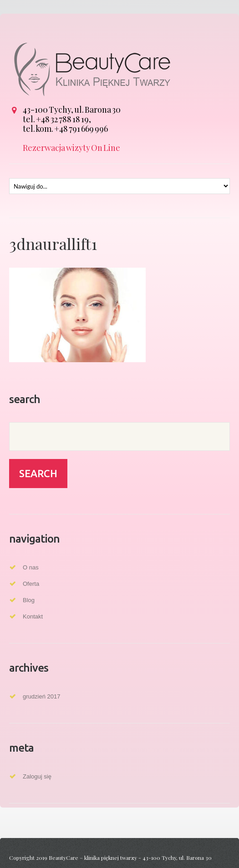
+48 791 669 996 (81, 129)
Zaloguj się (37, 776)
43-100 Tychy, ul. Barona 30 (72, 110)
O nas (31, 567)
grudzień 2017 (41, 696)
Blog (29, 600)
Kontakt (33, 616)
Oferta (31, 584)
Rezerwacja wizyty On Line (71, 148)
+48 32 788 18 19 (62, 119)
